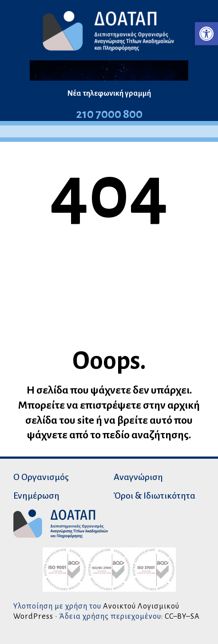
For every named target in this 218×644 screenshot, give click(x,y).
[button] (206, 34)
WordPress (33, 616)
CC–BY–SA (182, 616)
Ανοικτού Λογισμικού (141, 606)
